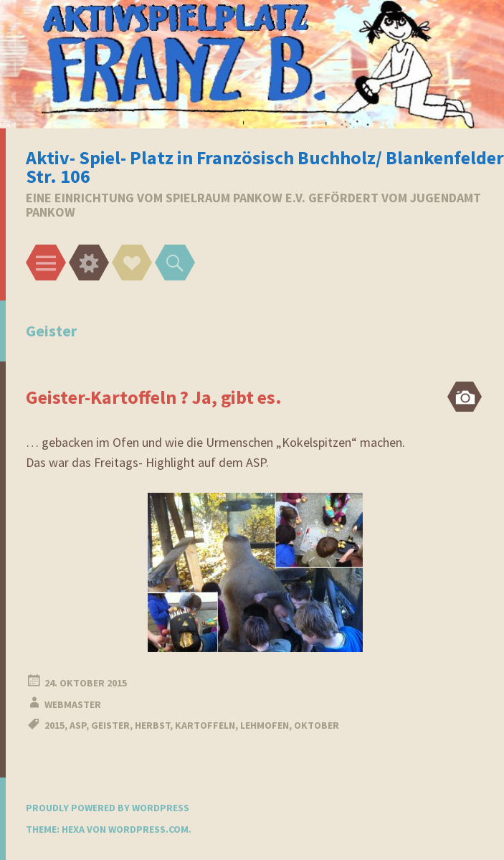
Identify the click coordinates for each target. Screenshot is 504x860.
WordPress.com (148, 829)
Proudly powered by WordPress (108, 808)
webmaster (73, 704)
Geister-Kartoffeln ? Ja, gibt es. (154, 397)
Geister (110, 725)
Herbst (152, 725)
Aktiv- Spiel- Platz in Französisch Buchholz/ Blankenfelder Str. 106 (265, 167)
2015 (54, 725)
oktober (317, 725)
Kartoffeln (205, 725)
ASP (78, 725)
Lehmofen (265, 725)
